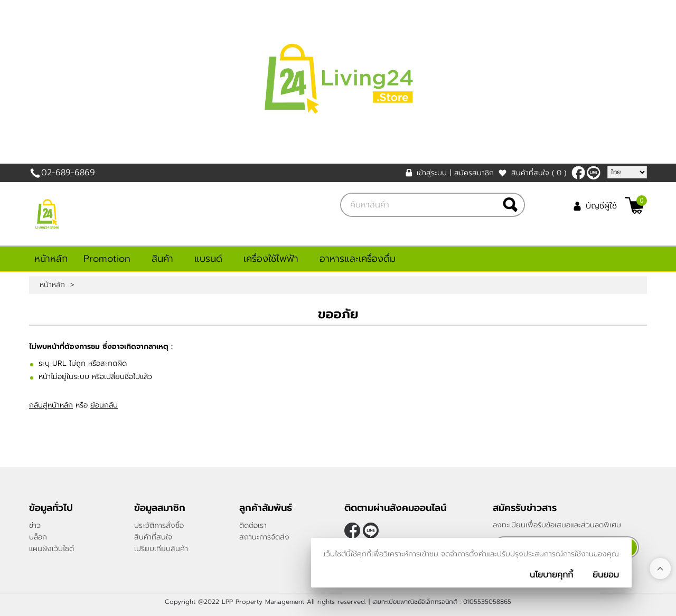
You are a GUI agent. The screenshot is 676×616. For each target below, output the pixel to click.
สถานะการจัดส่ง (264, 537)
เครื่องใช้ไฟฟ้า (271, 259)
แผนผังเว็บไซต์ (51, 549)
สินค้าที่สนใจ (539, 173)
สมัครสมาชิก (474, 173)
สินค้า (162, 259)
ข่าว (35, 525)
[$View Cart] (635, 205)
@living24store (594, 173)
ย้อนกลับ (104, 405)
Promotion (107, 259)
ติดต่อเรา (253, 525)
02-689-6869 (68, 173)
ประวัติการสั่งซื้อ (159, 525)
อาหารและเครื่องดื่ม (358, 259)
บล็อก (38, 537)
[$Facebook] (578, 173)
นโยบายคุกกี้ (551, 575)
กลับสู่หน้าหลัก (51, 405)
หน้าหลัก (51, 259)
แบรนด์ (208, 259)
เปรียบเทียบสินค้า (161, 549)
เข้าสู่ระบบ (432, 173)
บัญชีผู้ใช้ (601, 206)
